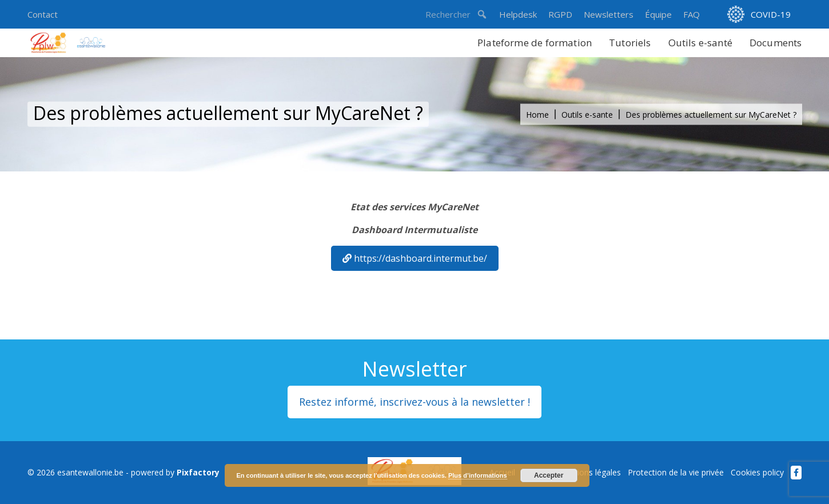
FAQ (692, 14)
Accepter (549, 475)
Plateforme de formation (535, 43)
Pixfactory (198, 472)
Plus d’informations (478, 475)
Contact (43, 14)
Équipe (658, 14)
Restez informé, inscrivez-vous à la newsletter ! (414, 402)
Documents (776, 43)
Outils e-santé (700, 43)
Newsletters (609, 14)
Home (537, 115)
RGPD (560, 14)
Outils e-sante (587, 115)
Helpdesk (518, 14)
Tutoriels (630, 43)
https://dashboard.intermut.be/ (415, 258)
